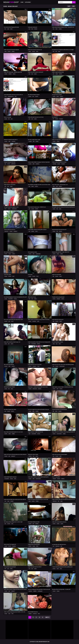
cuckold (13, 141)
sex (29, 29)
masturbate (38, 254)
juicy (12, 321)
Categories (28, 2)
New (73, 6)
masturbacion (11, 96)
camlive (30, 591)
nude (60, 276)
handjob (61, 119)
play (61, 569)
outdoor (13, 591)
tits (5, 29)
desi (37, 546)
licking (30, 456)
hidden (10, 74)
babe (61, 321)
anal (13, 276)
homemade (62, 366)
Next (47, 617)
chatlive (35, 591)
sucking (54, 164)
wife (37, 51)
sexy (5, 51)
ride (12, 524)
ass (32, 29)
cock (36, 231)
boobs (36, 29)
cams (14, 74)
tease (10, 254)
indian (13, 51)
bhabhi (30, 614)
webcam (13, 456)
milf (57, 186)
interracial (35, 389)
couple (30, 141)
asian (30, 51)
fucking (14, 546)
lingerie (54, 479)
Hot (69, 6)
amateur (37, 164)
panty (62, 254)
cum (6, 96)
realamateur (14, 209)
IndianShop (11, 2)
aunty (62, 524)
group (6, 276)
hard (58, 569)
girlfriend (13, 164)
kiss (39, 614)
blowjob (63, 164)
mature (13, 366)
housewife (10, 299)
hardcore (6, 231)
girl (34, 141)
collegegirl (40, 591)
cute (8, 29)
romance (35, 614)
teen (11, 29)
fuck (37, 276)
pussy (30, 96)
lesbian (40, 389)
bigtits (13, 434)
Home (22, 2)
